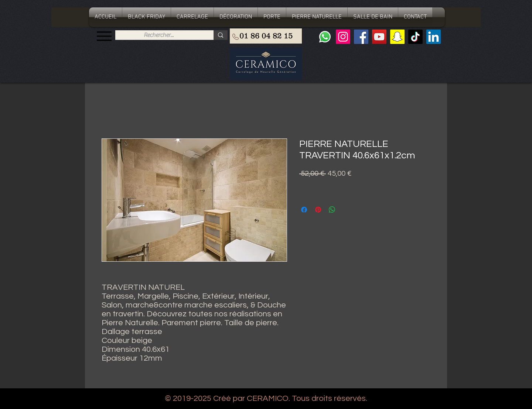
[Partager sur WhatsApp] (332, 210)
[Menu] (104, 36)
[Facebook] (361, 37)
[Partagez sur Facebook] (304, 210)
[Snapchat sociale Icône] (397, 37)
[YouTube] (379, 37)
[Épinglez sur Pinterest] (318, 210)
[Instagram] (343, 37)
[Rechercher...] (159, 35)
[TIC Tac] (415, 37)
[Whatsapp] (325, 37)
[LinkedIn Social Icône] (434, 37)
